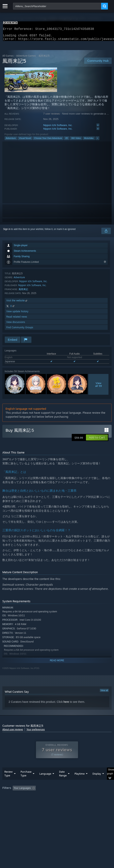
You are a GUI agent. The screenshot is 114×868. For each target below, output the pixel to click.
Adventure (11, 140)
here (66, 704)
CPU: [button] (73, 801)
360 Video (76, 140)
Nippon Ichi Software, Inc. (58, 128)
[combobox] (57, 6)
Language (45, 782)
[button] (97, 440)
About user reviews (13, 732)
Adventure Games (26, 58)
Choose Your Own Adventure (48, 140)
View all (104, 693)
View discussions (16, 324)
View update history (17, 314)
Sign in (7, 231)
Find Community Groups (20, 330)
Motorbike (89, 140)
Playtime (80, 782)
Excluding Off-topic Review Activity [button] (62, 796)
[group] (57, 801)
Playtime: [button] (93, 796)
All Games (8, 58)
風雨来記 (23, 292)
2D (67, 140)
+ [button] (97, 140)
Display (97, 782)
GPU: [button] (86, 801)
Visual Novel (25, 140)
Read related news (17, 319)
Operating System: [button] (52, 801)
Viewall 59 (98, 387)
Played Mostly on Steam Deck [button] (19, 801)
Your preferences (36, 732)
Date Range (63, 781)
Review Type (8, 781)
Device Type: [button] (10, 806)
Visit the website (17, 303)
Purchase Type (26, 781)
